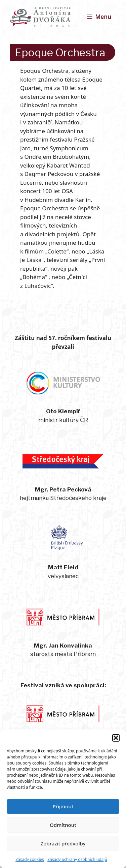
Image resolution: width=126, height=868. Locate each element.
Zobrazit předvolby (63, 843)
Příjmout (63, 806)
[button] (116, 738)
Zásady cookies (30, 859)
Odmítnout (63, 825)
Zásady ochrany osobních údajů (77, 859)
